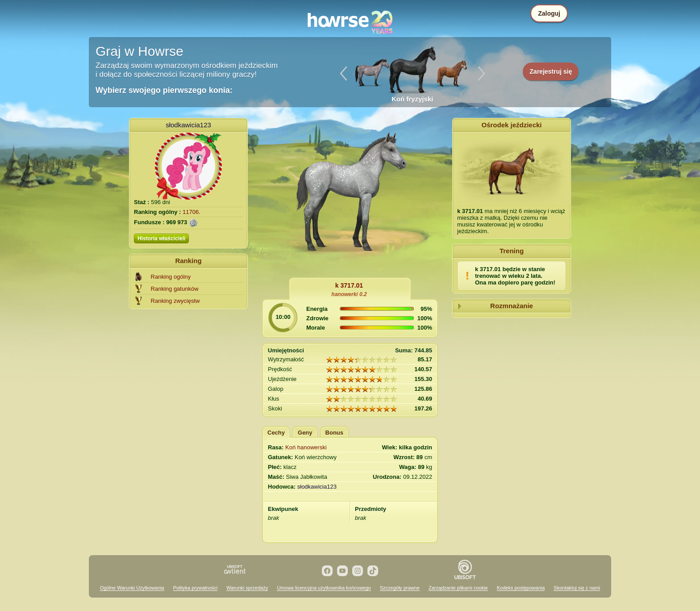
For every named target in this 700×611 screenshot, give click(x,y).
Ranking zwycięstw (175, 301)
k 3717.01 (349, 285)
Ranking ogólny (171, 277)
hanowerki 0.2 (349, 294)
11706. (192, 212)
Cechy (276, 433)
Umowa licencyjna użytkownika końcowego (324, 588)
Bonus (334, 433)
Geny (305, 433)
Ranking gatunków (175, 289)
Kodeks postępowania (521, 588)
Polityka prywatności (196, 588)
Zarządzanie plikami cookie (458, 588)
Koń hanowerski (306, 447)
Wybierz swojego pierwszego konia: (164, 90)
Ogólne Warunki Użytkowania (132, 588)
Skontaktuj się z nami (577, 588)
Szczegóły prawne (400, 588)
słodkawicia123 (188, 125)
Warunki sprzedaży (247, 588)
